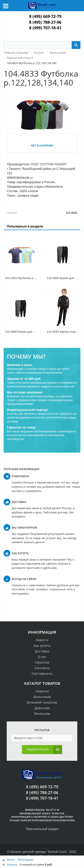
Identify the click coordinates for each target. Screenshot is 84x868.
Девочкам (42, 708)
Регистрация (25, 860)
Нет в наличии (42, 146)
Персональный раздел (42, 829)
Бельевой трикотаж (42, 702)
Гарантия (42, 662)
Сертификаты (42, 674)
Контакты (42, 668)
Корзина (12, 865)
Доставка (42, 651)
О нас (42, 657)
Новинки (42, 691)
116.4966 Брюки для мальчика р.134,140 (32, 332)
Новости (42, 640)
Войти (11, 860)
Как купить (42, 646)
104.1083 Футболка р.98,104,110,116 (30, 278)
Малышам (42, 714)
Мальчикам (42, 697)
